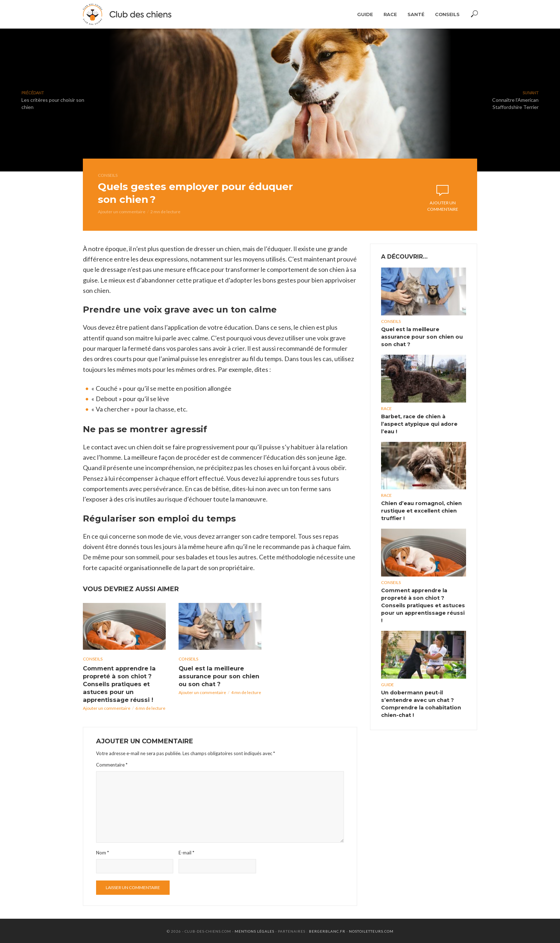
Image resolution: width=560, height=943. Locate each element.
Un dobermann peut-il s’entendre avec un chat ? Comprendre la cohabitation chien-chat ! (420, 691)
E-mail (186, 852)
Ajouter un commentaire (122, 212)
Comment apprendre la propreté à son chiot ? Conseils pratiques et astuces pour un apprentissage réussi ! (119, 683)
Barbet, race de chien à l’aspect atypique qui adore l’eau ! (419, 423)
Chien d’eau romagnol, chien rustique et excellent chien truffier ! (420, 509)
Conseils (447, 14)
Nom (102, 852)
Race (390, 14)
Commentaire (112, 764)
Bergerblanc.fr (327, 930)
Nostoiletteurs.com (371, 930)
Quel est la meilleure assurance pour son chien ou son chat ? (218, 676)
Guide (365, 14)
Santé (416, 14)
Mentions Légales (254, 930)
